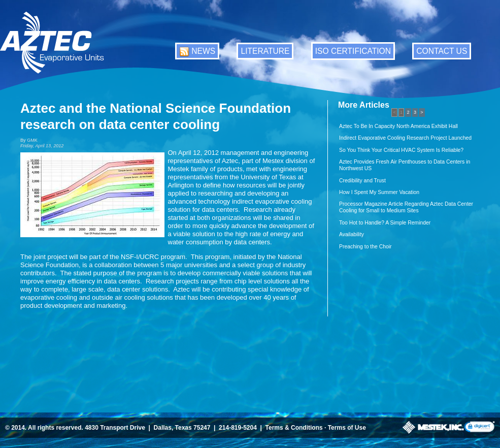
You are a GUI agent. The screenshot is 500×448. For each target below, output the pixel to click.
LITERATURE (265, 51)
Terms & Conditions (294, 428)
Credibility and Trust (362, 181)
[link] (479, 427)
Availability (352, 234)
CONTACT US (442, 51)
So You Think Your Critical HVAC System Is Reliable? (401, 150)
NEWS (203, 51)
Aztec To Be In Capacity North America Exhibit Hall (398, 126)
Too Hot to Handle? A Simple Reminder (385, 223)
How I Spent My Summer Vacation (379, 192)
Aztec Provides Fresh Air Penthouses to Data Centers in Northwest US (405, 165)
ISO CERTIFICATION (353, 51)
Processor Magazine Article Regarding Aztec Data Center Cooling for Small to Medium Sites (406, 207)
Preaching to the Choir (365, 247)
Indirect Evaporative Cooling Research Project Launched (405, 138)
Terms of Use (347, 428)
